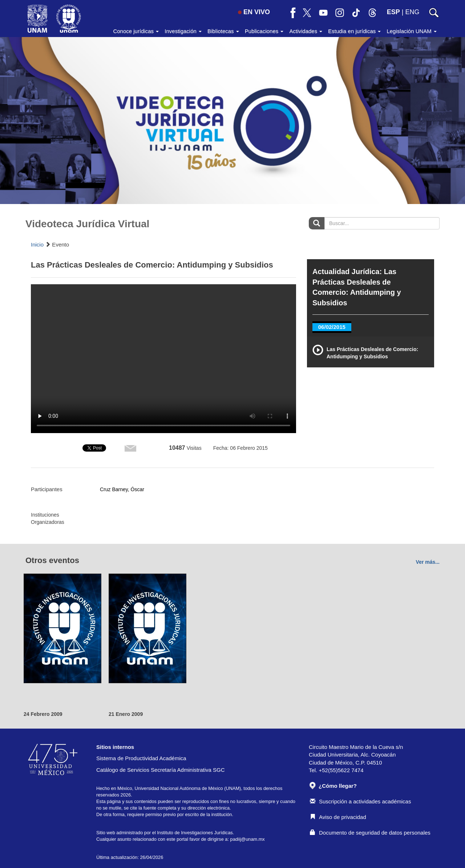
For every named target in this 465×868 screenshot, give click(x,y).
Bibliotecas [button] (223, 31)
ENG (412, 12)
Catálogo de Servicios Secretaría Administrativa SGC (161, 770)
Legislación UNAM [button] (412, 31)
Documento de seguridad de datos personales (370, 833)
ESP (393, 12)
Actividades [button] (306, 31)
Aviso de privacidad (338, 817)
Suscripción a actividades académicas (360, 801)
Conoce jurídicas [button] (136, 31)
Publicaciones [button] (264, 31)
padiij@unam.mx (248, 839)
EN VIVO (254, 12)
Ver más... (428, 562)
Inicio (37, 244)
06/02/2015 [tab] (332, 327)
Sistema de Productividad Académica (141, 758)
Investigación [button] (183, 31)
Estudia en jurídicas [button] (354, 31)
